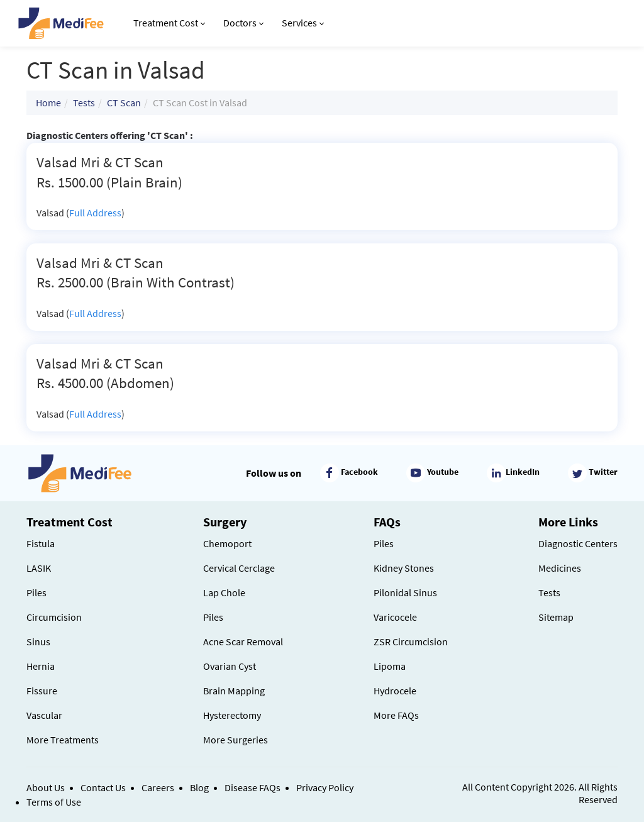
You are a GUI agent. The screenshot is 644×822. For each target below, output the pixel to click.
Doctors (243, 23)
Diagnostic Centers (578, 543)
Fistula (41, 543)
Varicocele (395, 617)
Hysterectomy (232, 715)
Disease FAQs (253, 787)
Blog (199, 787)
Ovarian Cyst (230, 666)
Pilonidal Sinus (405, 592)
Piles (36, 592)
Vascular (44, 715)
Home (48, 103)
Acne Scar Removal (243, 641)
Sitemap (556, 617)
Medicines (560, 568)
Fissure (42, 691)
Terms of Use (54, 802)
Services (303, 23)
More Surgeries (236, 740)
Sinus (38, 641)
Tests (84, 103)
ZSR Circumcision (411, 641)
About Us (46, 787)
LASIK (39, 568)
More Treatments (63, 740)
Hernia (41, 666)
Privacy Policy (325, 787)
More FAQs (396, 715)
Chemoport (227, 543)
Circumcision (54, 617)
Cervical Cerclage (239, 568)
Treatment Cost (169, 23)
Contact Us (103, 787)
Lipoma (390, 666)
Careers (158, 787)
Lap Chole (224, 592)
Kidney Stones (404, 568)
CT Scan (124, 103)
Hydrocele (395, 691)
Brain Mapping (234, 691)
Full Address (95, 213)
